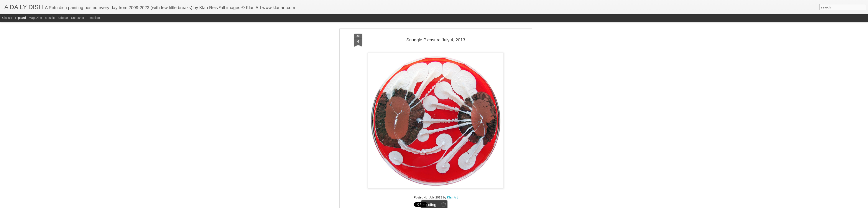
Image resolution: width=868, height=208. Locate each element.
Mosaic (50, 18)
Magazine (35, 18)
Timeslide (93, 18)
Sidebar (63, 18)
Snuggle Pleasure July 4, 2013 (436, 23)
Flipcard (20, 18)
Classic (7, 18)
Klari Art (452, 180)
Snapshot (78, 18)
